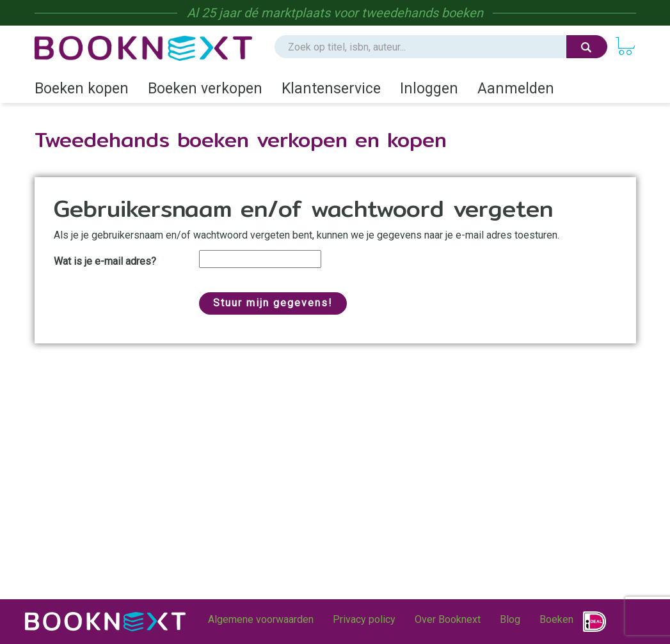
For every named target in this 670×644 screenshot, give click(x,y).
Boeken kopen (82, 89)
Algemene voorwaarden (261, 619)
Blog (510, 619)
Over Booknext (448, 619)
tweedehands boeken (422, 13)
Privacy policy (364, 619)
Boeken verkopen (205, 89)
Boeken (556, 619)
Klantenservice (331, 89)
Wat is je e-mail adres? (105, 261)
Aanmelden (516, 89)
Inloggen (429, 89)
